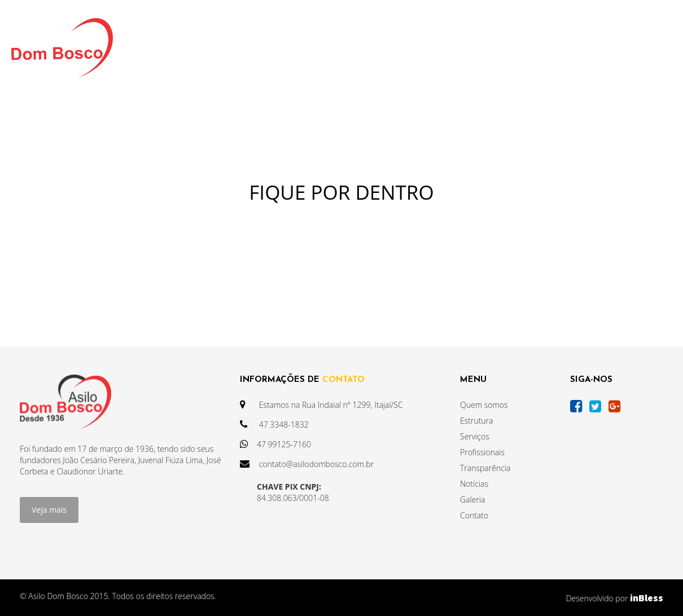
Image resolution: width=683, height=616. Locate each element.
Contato (474, 515)
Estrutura (476, 421)
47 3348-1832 (274, 424)
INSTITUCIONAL (208, 47)
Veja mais (49, 510)
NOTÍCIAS (381, 47)
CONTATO (559, 47)
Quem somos (484, 405)
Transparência (485, 468)
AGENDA (441, 47)
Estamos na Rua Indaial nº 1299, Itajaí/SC (321, 405)
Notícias (474, 484)
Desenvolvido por (615, 598)
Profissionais (482, 452)
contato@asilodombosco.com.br (307, 464)
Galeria (472, 500)
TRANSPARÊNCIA (302, 47)
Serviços (475, 436)
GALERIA (499, 47)
